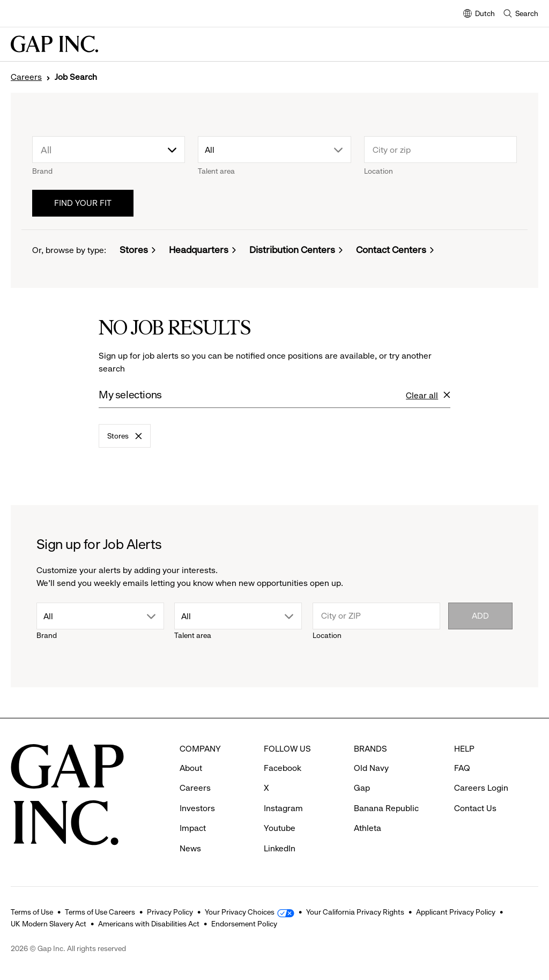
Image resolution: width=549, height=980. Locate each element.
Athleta (368, 828)
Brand (42, 171)
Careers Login (481, 788)
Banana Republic (386, 808)
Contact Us (475, 808)
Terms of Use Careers (100, 912)
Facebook (283, 768)
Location (379, 171)
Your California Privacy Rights (355, 912)
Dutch (479, 14)
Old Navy (371, 768)
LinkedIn (280, 848)
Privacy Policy (170, 912)
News (190, 848)
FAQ (462, 768)
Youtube (280, 828)
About (191, 768)
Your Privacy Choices (240, 912)
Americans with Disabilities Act (149, 924)
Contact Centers (391, 250)
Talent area (216, 171)
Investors (197, 808)
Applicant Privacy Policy (456, 912)
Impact (193, 828)
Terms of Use (32, 912)
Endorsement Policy (244, 924)
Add (480, 616)
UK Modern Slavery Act (49, 924)
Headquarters (199, 250)
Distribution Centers (292, 250)
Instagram (283, 808)
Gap (362, 788)
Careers (26, 77)
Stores (134, 250)
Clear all (428, 396)
